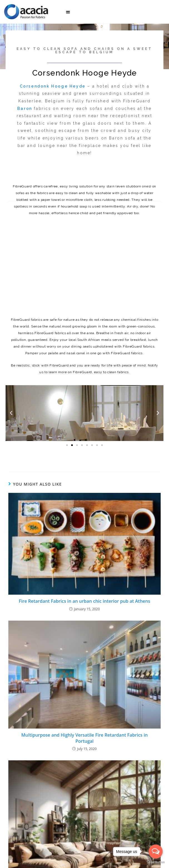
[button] (68, 12)
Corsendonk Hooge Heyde (53, 86)
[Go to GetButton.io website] (156, 862)
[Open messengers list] (156, 852)
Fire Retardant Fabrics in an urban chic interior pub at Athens (84, 601)
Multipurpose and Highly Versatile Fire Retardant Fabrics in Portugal (85, 738)
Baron (25, 108)
